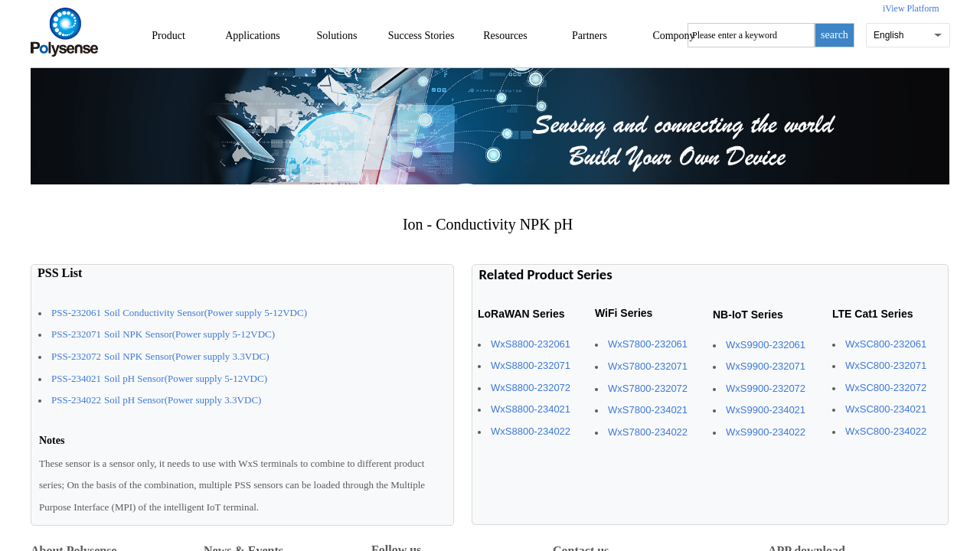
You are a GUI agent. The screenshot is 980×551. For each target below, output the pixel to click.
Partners (590, 36)
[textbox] (751, 35)
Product (168, 36)
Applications (253, 36)
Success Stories (421, 36)
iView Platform (911, 8)
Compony (673, 36)
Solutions (337, 36)
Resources (505, 36)
